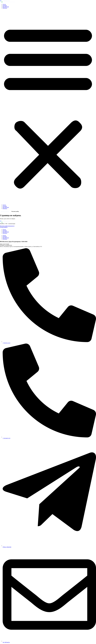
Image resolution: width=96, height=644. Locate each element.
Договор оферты (4, 227)
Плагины (5, 6)
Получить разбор (15, 211)
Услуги (4, 4)
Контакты (5, 8)
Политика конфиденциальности (7, 226)
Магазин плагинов (5, 211)
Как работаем (6, 7)
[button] (48, 106)
